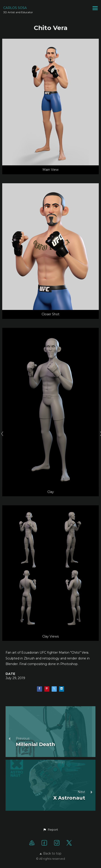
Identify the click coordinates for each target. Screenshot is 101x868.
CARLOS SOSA (15, 8)
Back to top (50, 853)
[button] (50, 830)
